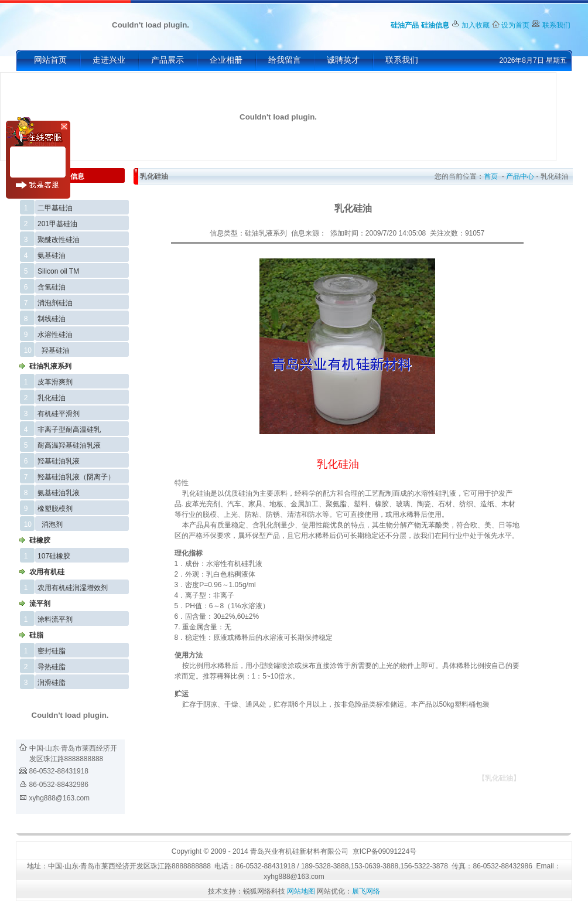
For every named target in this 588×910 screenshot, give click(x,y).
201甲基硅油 (57, 224)
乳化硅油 (52, 398)
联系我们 (556, 25)
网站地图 (301, 891)
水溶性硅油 (55, 335)
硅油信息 (435, 25)
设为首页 (515, 25)
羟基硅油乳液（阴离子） (76, 477)
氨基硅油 (52, 255)
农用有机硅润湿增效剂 (73, 588)
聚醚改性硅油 (59, 240)
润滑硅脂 (52, 683)
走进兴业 (109, 60)
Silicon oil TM (58, 271)
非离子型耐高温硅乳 (69, 430)
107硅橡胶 (54, 556)
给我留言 (285, 60)
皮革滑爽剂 (55, 382)
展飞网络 (366, 891)
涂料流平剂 (55, 619)
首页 (491, 176)
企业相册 (226, 60)
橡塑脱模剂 (55, 509)
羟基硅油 (56, 350)
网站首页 (50, 60)
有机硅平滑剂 (59, 414)
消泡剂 (52, 524)
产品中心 (520, 176)
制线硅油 (52, 319)
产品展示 (167, 60)
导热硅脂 (52, 667)
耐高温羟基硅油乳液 (69, 445)
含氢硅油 (52, 287)
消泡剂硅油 (55, 303)
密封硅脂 (52, 651)
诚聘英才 (343, 60)
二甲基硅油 (55, 208)
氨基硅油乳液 (59, 493)
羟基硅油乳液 (59, 461)
